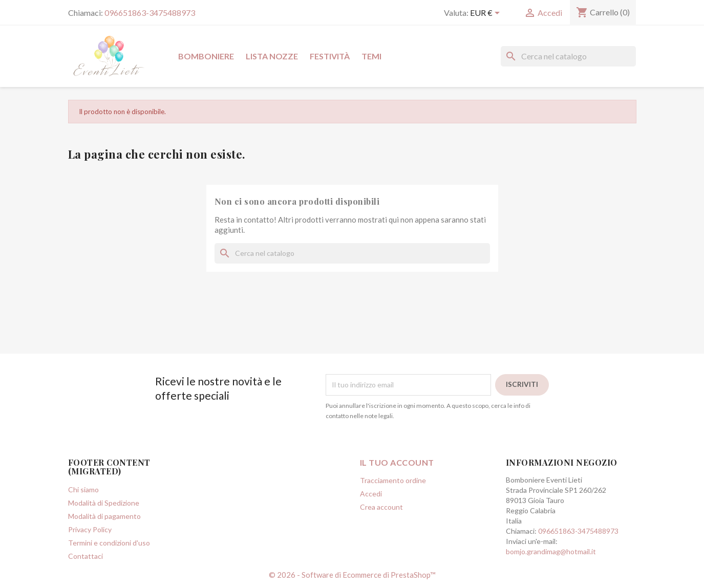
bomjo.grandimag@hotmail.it (551, 551)
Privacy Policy (90, 529)
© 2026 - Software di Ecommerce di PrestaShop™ (352, 575)
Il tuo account (397, 462)
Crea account (381, 507)
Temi (371, 56)
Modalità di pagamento (104, 516)
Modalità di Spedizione (104, 503)
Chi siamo (83, 489)
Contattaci (86, 556)
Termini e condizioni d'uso (109, 543)
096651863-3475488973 (150, 13)
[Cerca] (568, 56)
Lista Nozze (272, 56)
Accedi (371, 494)
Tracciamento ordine (393, 480)
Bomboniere (206, 56)
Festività (330, 56)
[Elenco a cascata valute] (487, 14)
